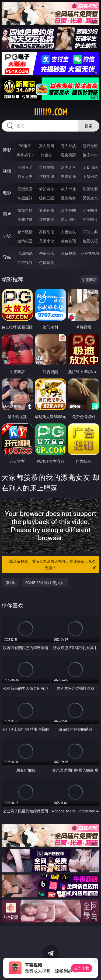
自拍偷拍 (47, 167)
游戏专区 (90, 146)
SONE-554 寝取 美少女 (45, 583)
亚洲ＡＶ (25, 167)
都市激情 (25, 232)
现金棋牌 (68, 155)
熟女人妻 (25, 176)
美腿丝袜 (25, 219)
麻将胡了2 (25, 155)
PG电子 (25, 146)
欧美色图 (68, 210)
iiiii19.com (51, 112)
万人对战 (68, 146)
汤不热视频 (90, 253)
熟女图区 (68, 219)
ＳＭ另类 (90, 176)
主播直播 (68, 176)
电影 (7, 193)
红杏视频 (25, 262)
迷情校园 (25, 241)
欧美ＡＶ (68, 167)
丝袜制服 (47, 176)
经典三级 (47, 198)
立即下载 (82, 968)
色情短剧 (47, 262)
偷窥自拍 (25, 210)
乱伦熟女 (68, 198)
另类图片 (90, 219)
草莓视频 (68, 253)
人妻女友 (68, 232)
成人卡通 (68, 189)
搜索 (89, 126)
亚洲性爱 (25, 189)
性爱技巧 (90, 241)
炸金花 (47, 155)
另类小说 (47, 241)
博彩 (7, 150)
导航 (7, 257)
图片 (7, 214)
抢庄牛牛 (90, 155)
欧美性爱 (90, 189)
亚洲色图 (47, 210)
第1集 (10, 583)
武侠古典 (90, 232)
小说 (7, 236)
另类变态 (90, 198)
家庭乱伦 (47, 232)
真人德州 (47, 146)
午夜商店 (47, 253)
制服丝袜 (25, 198)
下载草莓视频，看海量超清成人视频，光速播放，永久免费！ (51, 565)
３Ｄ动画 (90, 167)
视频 (7, 171)
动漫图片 (90, 210)
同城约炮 (25, 253)
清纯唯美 (47, 219)
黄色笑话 (68, 241)
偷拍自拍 (47, 189)
